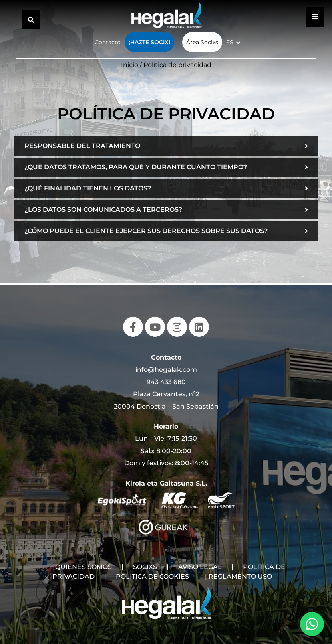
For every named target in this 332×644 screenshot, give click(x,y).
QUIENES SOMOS (84, 567)
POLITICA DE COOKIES (152, 576)
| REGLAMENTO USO (238, 576)
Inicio (130, 65)
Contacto (108, 42)
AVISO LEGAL (200, 567)
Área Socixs (202, 42)
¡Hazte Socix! (149, 42)
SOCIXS (145, 567)
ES (230, 42)
